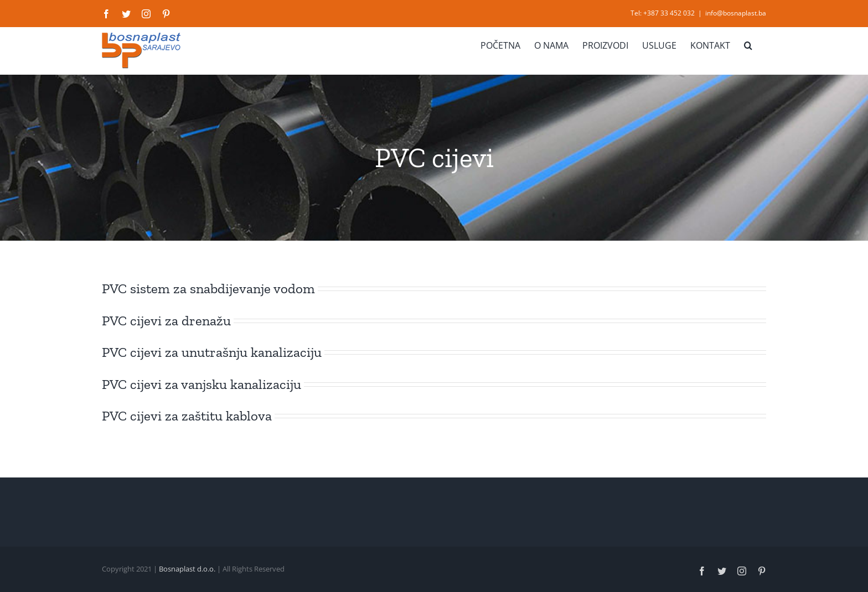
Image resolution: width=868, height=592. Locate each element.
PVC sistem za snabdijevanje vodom (208, 288)
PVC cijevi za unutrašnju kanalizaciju (212, 352)
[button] (748, 45)
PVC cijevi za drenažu (166, 320)
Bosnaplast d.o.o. (187, 569)
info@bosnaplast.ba (736, 13)
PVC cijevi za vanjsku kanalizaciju (201, 384)
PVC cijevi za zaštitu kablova (187, 416)
